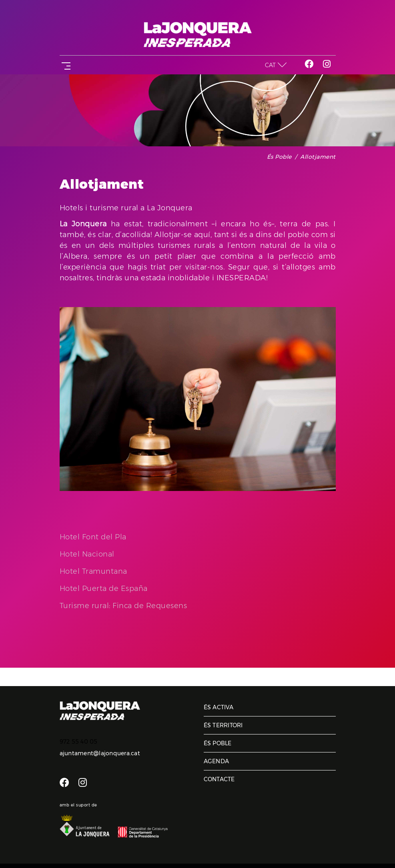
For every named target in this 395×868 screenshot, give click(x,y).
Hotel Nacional (87, 554)
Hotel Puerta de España (104, 589)
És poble (279, 157)
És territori (223, 725)
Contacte (219, 779)
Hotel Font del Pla (93, 537)
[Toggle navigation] (64, 65)
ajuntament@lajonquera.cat (100, 753)
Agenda (217, 761)
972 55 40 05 (79, 742)
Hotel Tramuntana (93, 571)
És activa (219, 707)
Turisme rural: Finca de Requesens (123, 606)
